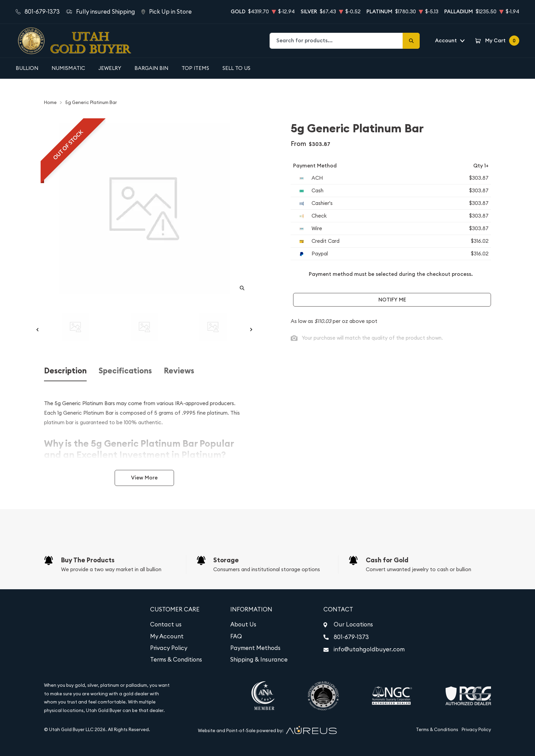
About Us (243, 624)
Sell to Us (236, 68)
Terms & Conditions (176, 659)
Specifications (125, 371)
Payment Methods (255, 648)
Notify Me (392, 300)
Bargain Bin (151, 68)
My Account (167, 636)
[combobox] (336, 41)
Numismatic (68, 68)
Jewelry (110, 68)
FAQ (236, 636)
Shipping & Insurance (259, 659)
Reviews (179, 371)
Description (65, 371)
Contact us (166, 624)
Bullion (27, 68)
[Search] (411, 41)
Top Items (195, 68)
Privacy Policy (169, 648)
